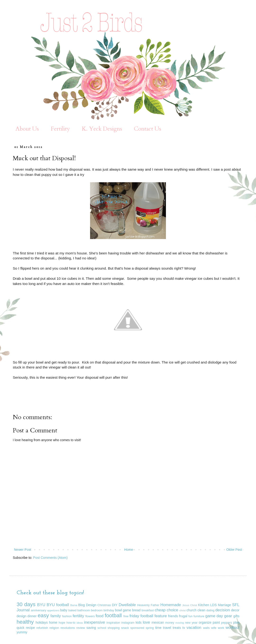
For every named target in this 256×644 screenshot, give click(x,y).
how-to (71, 623)
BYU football (58, 605)
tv (184, 628)
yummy (22, 632)
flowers (90, 616)
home (53, 622)
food (100, 616)
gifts (236, 616)
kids (139, 622)
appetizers (53, 610)
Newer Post (23, 550)
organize (205, 622)
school (102, 628)
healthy (25, 622)
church (192, 610)
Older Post (234, 550)
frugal (183, 616)
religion (54, 628)
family (56, 616)
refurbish (42, 628)
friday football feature (148, 616)
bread (136, 610)
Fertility (60, 129)
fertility (78, 616)
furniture (199, 616)
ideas (80, 623)
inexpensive (95, 622)
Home (129, 550)
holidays (42, 622)
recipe (30, 628)
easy (43, 615)
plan (236, 622)
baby (64, 610)
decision (223, 610)
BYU (41, 605)
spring (150, 628)
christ (183, 610)
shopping (114, 628)
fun (191, 616)
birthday (109, 610)
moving (180, 623)
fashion (67, 616)
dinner (32, 616)
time (158, 628)
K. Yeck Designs (102, 129)
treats (177, 628)
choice (172, 610)
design (21, 616)
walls (206, 628)
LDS (213, 605)
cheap (160, 610)
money (170, 623)
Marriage (224, 605)
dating (210, 610)
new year (191, 623)
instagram (128, 623)
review (81, 628)
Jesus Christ (190, 605)
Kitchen (204, 605)
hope (62, 623)
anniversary (39, 610)
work (221, 628)
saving (91, 628)
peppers (227, 623)
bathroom (84, 610)
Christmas (104, 605)
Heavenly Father (148, 605)
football (113, 615)
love (146, 622)
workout (232, 628)
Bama (74, 605)
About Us (27, 129)
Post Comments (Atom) (50, 558)
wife (214, 628)
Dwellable (127, 605)
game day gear (219, 616)
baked (72, 610)
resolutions (68, 628)
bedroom (97, 610)
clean (201, 610)
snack (125, 628)
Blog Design (87, 605)
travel (167, 628)
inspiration (113, 623)
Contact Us (148, 129)
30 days (26, 604)
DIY (115, 605)
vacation (194, 628)
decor (235, 610)
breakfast (148, 610)
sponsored (137, 628)
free (126, 616)
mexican (158, 622)
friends (173, 616)
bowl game (123, 610)
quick (21, 628)
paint (216, 622)
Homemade (171, 605)
